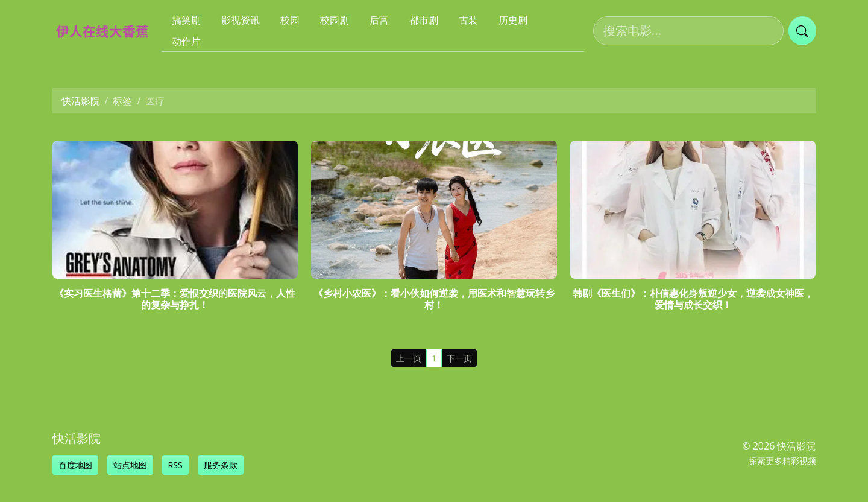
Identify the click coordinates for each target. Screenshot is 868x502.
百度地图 (75, 465)
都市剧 (424, 20)
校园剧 (335, 20)
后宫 (379, 20)
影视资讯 (241, 20)
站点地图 (130, 465)
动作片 (186, 41)
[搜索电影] (688, 31)
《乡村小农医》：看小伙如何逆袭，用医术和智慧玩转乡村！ (434, 299)
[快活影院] (107, 31)
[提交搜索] (802, 31)
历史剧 (513, 20)
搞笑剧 (186, 20)
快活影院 (81, 101)
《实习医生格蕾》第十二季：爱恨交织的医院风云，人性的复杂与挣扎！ (175, 299)
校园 (290, 20)
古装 (468, 20)
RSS (175, 465)
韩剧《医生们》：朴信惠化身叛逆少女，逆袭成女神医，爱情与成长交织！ (693, 299)
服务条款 (221, 465)
